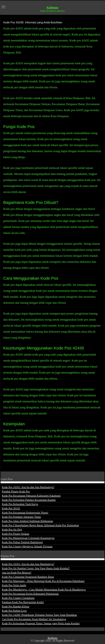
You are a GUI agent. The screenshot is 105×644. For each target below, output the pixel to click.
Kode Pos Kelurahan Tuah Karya (20, 504)
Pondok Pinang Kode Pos (16, 491)
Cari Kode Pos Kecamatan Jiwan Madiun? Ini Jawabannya (34, 619)
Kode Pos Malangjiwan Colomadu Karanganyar (28, 538)
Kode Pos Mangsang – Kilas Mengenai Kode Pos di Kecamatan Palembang (43, 581)
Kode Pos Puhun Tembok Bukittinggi (22, 542)
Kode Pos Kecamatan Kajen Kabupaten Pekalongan (30, 594)
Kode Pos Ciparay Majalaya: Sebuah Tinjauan (27, 546)
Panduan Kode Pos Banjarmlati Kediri (23, 602)
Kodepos (52, 8)
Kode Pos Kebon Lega (14, 611)
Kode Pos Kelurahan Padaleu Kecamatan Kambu (29, 500)
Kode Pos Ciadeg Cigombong (18, 598)
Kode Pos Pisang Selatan (16, 534)
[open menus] (3, 7)
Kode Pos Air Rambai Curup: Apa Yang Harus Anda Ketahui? (36, 568)
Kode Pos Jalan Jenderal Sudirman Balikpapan (27, 521)
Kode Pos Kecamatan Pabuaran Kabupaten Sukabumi (31, 496)
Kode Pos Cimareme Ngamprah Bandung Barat (28, 577)
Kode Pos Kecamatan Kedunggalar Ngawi (25, 513)
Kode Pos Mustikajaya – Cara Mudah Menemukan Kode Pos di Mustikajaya (44, 589)
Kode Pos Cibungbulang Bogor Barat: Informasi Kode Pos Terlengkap (40, 525)
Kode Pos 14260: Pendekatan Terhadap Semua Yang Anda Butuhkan (39, 615)
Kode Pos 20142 (11, 508)
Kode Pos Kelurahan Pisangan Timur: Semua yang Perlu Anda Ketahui (41, 623)
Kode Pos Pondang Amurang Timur (21, 517)
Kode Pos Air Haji (12, 530)
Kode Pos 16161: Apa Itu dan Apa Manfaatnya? (28, 487)
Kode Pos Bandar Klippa (16, 606)
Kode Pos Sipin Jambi (14, 585)
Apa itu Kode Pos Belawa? (17, 573)
